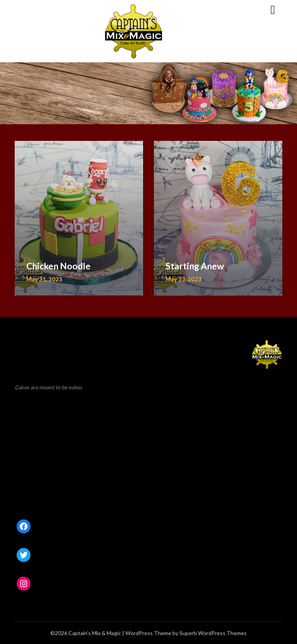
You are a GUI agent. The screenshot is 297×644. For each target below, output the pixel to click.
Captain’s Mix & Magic (59, 9)
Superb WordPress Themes (213, 633)
